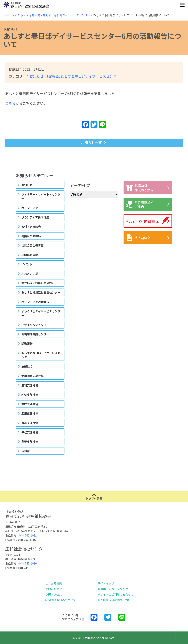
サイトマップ (106, 583)
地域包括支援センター (35, 334)
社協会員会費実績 (32, 245)
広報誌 (26, 451)
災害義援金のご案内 (140, 204)
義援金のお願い (31, 236)
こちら (10, 103)
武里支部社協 (30, 413)
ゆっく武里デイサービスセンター (41, 313)
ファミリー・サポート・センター (41, 196)
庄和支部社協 (30, 385)
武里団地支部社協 (32, 376)
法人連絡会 (138, 238)
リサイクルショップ (34, 325)
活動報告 (52, 76)
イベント (27, 264)
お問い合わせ (54, 589)
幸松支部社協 (30, 432)
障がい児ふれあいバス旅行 (38, 283)
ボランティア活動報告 (35, 302)
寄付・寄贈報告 (31, 227)
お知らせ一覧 (91, 143)
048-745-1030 (28, 563)
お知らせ (36, 76)
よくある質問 (54, 583)
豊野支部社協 (30, 442)
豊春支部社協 (30, 423)
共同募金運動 (30, 255)
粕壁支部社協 (30, 395)
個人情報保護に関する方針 (114, 600)
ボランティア (30, 208)
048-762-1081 (28, 535)
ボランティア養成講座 (35, 217)
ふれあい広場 (30, 274)
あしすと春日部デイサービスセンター (90, 76)
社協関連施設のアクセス (61, 600)
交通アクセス (54, 594)
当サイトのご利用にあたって (115, 594)
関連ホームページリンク (113, 589)
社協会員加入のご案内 (140, 188)
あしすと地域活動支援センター (41, 292)
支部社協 (27, 366)
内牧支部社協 (30, 404)
